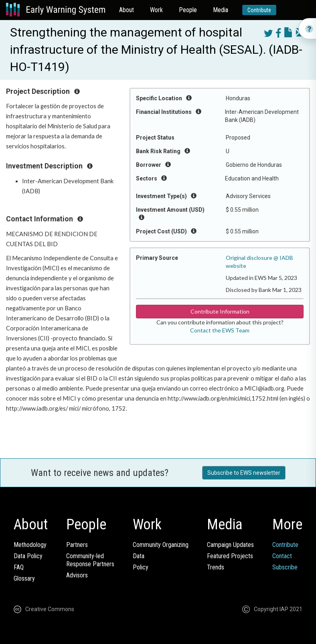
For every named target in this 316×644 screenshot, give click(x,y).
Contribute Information (220, 311)
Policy (141, 567)
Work (156, 10)
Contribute (259, 10)
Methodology (30, 545)
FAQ (19, 567)
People (188, 10)
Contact (282, 556)
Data (139, 556)
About (127, 10)
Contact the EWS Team (220, 330)
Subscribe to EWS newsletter (244, 473)
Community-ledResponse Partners (90, 560)
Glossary (24, 578)
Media (221, 10)
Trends (216, 567)
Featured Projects (230, 556)
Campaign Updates (230, 545)
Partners (77, 545)
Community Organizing (161, 545)
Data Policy (28, 556)
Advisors (77, 575)
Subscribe (285, 567)
